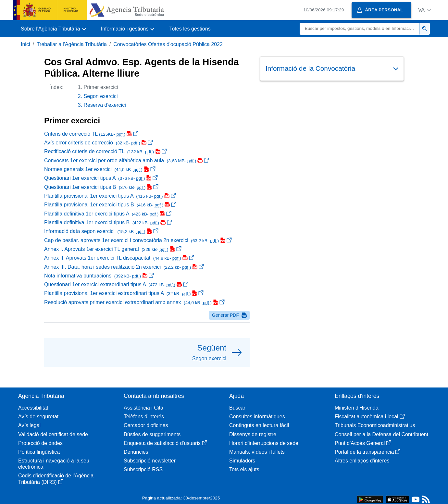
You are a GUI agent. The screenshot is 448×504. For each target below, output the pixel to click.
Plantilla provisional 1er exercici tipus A (110, 196)
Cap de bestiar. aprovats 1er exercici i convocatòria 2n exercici (138, 240)
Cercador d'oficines (146, 425)
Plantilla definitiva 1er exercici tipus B (108, 222)
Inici (25, 44)
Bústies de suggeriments (152, 434)
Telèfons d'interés (144, 417)
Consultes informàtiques (257, 417)
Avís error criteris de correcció (99, 143)
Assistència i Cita (143, 408)
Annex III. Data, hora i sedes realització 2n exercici (124, 267)
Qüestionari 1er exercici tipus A (101, 178)
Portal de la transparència (367, 452)
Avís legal (29, 425)
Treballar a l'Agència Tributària (72, 44)
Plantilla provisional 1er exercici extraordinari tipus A (124, 293)
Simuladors (242, 461)
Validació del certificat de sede (53, 434)
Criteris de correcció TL (91, 134)
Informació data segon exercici (101, 231)
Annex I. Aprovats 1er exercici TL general (113, 249)
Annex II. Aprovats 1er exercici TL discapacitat (119, 258)
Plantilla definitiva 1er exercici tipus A (108, 214)
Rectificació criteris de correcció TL (106, 151)
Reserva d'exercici (105, 105)
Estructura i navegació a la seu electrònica (54, 464)
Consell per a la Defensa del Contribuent (381, 434)
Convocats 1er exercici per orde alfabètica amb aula (127, 160)
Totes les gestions (190, 29)
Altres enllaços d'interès (362, 461)
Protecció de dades (40, 443)
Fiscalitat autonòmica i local (370, 417)
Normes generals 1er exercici (100, 169)
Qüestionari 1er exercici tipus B (101, 187)
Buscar (237, 408)
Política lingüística (39, 452)
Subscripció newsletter (150, 461)
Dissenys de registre (253, 434)
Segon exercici (101, 96)
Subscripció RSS (143, 469)
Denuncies (136, 452)
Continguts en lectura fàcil (259, 425)
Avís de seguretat (38, 417)
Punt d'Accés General (363, 443)
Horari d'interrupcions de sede (264, 443)
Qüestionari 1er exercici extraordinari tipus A (116, 284)
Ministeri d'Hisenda (357, 408)
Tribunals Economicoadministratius (375, 425)
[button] (424, 10)
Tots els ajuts (244, 469)
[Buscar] (360, 29)
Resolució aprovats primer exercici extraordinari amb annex (134, 302)
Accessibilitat (33, 408)
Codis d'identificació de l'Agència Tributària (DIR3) (56, 479)
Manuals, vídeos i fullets (257, 452)
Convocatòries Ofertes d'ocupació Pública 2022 (168, 44)
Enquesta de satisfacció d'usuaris (165, 443)
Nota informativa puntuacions (99, 276)
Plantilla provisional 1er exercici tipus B (110, 205)
